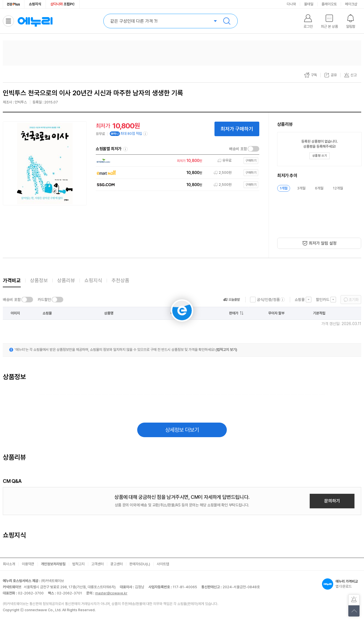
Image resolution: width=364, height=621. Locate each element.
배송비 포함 (238, 149)
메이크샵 (351, 4)
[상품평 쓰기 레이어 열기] (319, 156)
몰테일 (309, 4)
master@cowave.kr (111, 593)
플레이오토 (329, 4)
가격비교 (12, 280)
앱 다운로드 (342, 584)
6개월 (319, 188)
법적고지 (78, 564)
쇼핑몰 (300, 300)
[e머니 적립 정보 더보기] (146, 134)
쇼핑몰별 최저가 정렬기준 (125, 149)
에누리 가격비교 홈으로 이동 (35, 21)
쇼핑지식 (35, 4)
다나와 (291, 4)
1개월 (284, 188)
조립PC (63, 4)
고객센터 (97, 564)
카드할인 (44, 300)
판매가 (234, 313)
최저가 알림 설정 (323, 243)
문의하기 (332, 501)
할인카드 (323, 300)
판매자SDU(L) (140, 564)
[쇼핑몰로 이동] (176, 161)
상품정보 (39, 280)
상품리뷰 (66, 280)
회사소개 (9, 564)
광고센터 (116, 564)
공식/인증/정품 (268, 300)
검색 (227, 21)
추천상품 (120, 280)
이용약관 (28, 564)
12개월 (338, 188)
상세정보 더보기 (182, 430)
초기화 (354, 300)
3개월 (301, 188)
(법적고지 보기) (226, 350)
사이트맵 (163, 564)
